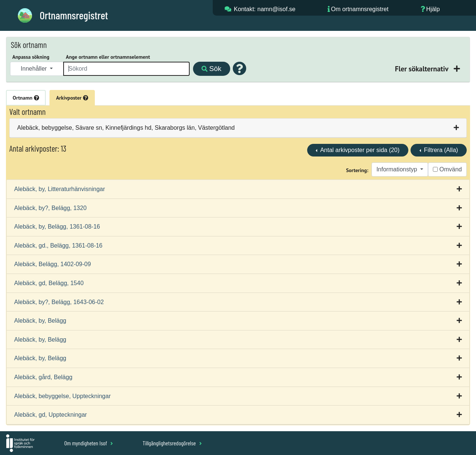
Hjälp (433, 9)
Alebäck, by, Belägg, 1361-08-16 (57, 227)
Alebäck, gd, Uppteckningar (51, 415)
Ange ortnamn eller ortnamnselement (108, 57)
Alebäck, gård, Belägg (43, 377)
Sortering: (357, 170)
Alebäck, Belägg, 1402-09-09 (52, 264)
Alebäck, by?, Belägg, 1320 (50, 208)
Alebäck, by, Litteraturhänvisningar (59, 189)
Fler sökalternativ (422, 69)
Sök (211, 69)
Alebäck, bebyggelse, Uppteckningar (62, 396)
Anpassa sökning (31, 57)
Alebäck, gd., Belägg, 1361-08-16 (58, 246)
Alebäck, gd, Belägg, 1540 (49, 283)
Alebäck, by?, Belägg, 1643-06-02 (59, 302)
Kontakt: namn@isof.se (265, 9)
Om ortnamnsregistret (360, 9)
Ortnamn (26, 98)
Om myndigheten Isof (89, 443)
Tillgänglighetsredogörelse (172, 443)
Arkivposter (72, 98)
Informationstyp (398, 169)
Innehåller (35, 69)
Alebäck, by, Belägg (40, 321)
